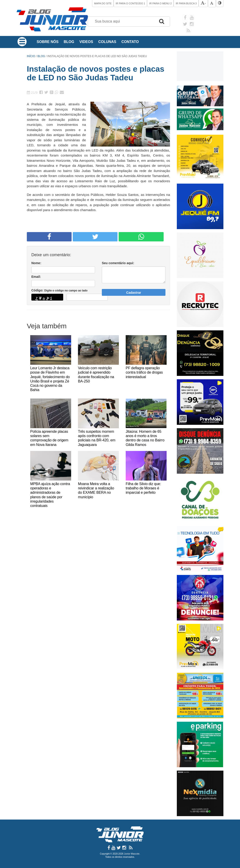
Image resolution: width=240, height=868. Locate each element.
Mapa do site (103, 3)
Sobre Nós (47, 42)
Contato (130, 42)
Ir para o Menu (160, 3)
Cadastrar (134, 293)
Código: (59, 290)
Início (31, 56)
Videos (86, 42)
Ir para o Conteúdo (130, 3)
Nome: (36, 263)
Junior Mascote (132, 854)
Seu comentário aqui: (118, 263)
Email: (36, 277)
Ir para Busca (186, 3)
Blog (69, 42)
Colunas (107, 42)
